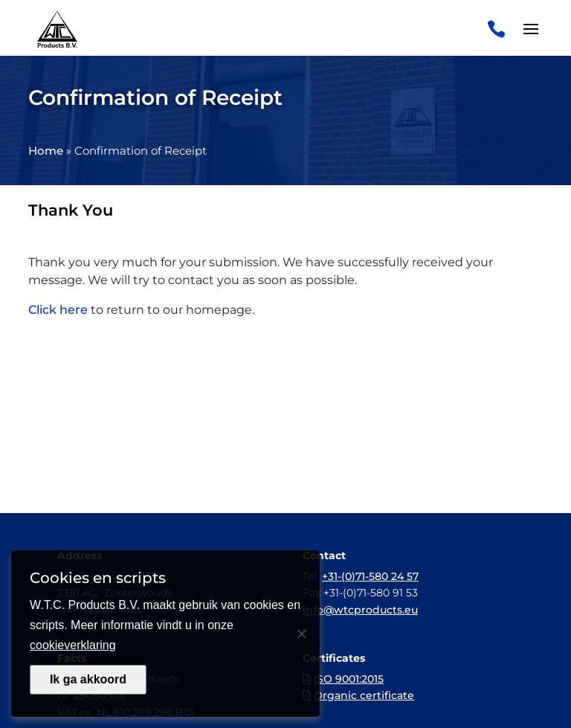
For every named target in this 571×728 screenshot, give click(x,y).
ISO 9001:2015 (349, 679)
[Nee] (301, 634)
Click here (58, 310)
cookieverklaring (73, 645)
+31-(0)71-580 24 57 (370, 576)
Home (46, 151)
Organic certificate (364, 695)
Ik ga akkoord (88, 679)
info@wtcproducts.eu (360, 610)
